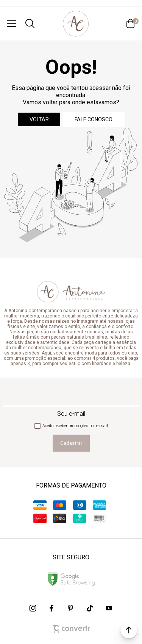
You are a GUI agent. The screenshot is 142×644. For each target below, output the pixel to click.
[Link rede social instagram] (33, 608)
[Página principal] (76, 23)
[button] (129, 630)
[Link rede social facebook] (52, 608)
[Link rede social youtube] (109, 608)
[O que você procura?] (30, 23)
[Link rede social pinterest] (71, 608)
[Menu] (11, 23)
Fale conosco (94, 119)
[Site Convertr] (71, 629)
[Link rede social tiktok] (90, 608)
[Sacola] (131, 23)
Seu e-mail (71, 414)
